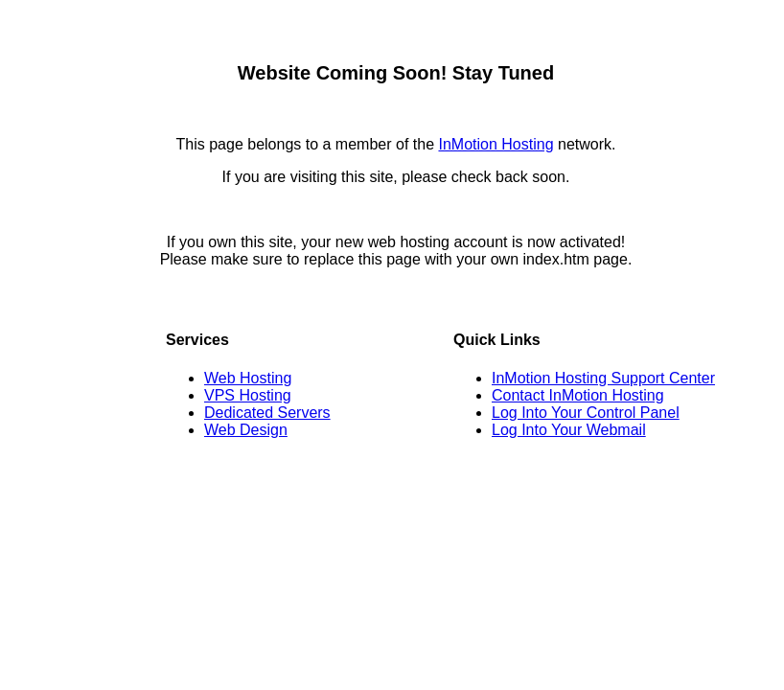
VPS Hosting (248, 395)
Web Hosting (248, 378)
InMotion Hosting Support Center (603, 378)
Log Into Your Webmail (569, 430)
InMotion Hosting (496, 144)
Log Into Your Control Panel (586, 413)
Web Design (246, 430)
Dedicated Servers (267, 413)
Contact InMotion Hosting (578, 395)
